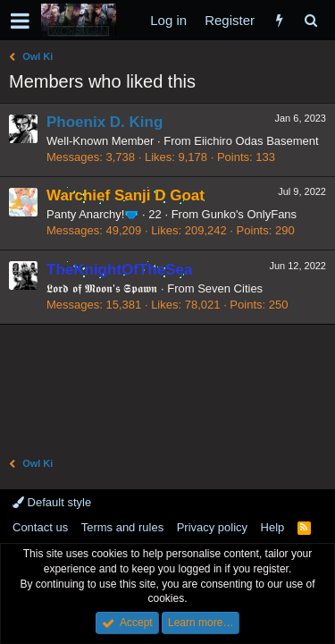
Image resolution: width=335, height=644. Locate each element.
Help (273, 527)
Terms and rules (122, 527)
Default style (52, 502)
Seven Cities (230, 288)
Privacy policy (212, 527)
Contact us (40, 527)
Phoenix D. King (105, 122)
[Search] (310, 20)
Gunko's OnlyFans (250, 214)
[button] (20, 21)
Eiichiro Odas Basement (256, 141)
